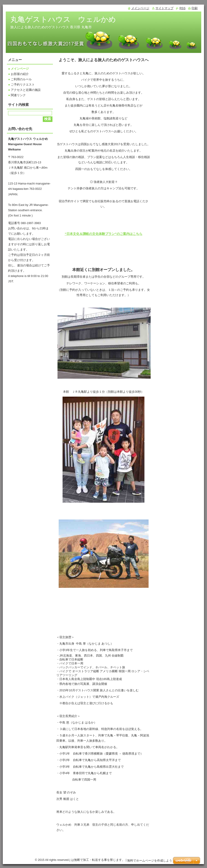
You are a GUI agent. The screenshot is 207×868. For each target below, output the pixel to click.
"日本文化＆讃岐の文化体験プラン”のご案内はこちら (103, 234)
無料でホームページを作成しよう (150, 861)
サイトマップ (164, 8)
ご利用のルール (21, 79)
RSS (182, 8)
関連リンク (18, 95)
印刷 (195, 8)
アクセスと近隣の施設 (26, 90)
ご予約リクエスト (23, 85)
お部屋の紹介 (20, 74)
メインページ (20, 69)
